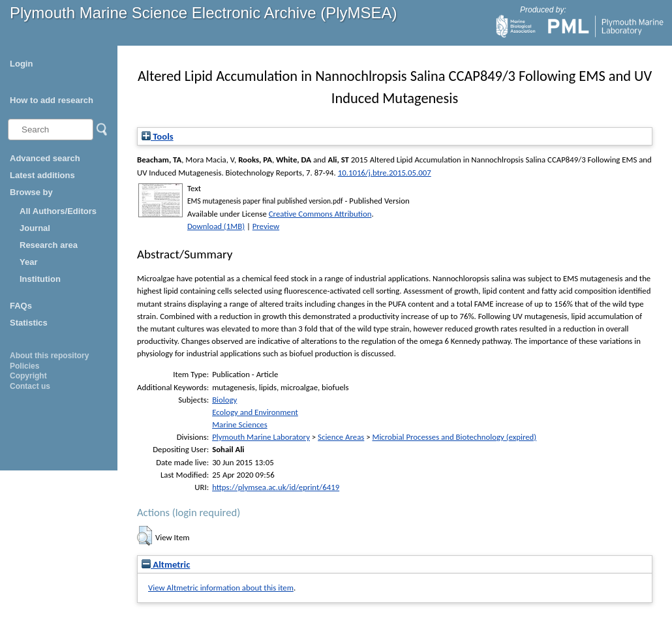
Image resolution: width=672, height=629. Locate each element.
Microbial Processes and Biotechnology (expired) (454, 437)
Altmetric (166, 564)
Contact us (30, 386)
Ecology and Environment (255, 412)
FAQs (21, 306)
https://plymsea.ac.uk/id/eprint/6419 (276, 487)
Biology (224, 400)
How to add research (52, 100)
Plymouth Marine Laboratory (261, 437)
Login (21, 64)
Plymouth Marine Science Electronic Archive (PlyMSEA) (204, 13)
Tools (158, 136)
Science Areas (341, 437)
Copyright (28, 376)
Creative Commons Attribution (320, 214)
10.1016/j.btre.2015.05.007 (385, 173)
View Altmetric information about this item (221, 588)
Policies (24, 366)
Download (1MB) (216, 226)
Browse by (31, 192)
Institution (40, 279)
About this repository (49, 356)
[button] (145, 536)
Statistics (29, 323)
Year (28, 262)
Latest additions (42, 175)
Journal (35, 228)
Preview (266, 226)
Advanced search (45, 158)
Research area (49, 245)
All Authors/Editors (58, 211)
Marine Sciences (240, 424)
